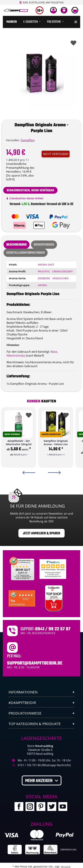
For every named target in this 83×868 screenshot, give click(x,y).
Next (54, 473)
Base (54, 352)
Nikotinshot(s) (16, 356)
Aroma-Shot (46, 265)
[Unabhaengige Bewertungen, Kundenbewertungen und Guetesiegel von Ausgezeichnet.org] (23, 569)
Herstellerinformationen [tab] (26, 253)
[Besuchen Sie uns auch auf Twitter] (53, 807)
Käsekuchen (60, 278)
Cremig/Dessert (62, 271)
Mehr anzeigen (39, 781)
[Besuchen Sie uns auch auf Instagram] (31, 807)
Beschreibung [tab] (17, 245)
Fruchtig (44, 271)
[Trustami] (53, 569)
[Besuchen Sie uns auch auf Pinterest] (42, 807)
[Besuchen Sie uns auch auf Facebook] (20, 807)
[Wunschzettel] (64, 10)
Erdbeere (44, 278)
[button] (53, 10)
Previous (29, 473)
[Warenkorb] (75, 10)
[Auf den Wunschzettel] (73, 42)
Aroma (42, 285)
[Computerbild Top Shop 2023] (54, 598)
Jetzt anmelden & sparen (41, 533)
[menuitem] (12, 22)
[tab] (44, 245)
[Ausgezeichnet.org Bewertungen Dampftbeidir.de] (22, 598)
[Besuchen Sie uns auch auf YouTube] (64, 807)
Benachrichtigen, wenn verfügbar (30, 191)
